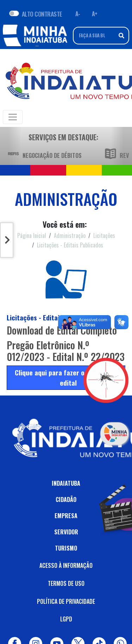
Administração (70, 235)
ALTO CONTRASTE (42, 14)
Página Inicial (32, 235)
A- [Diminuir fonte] (78, 14)
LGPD (66, 619)
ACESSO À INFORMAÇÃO (66, 565)
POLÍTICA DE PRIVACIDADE (66, 601)
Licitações (104, 235)
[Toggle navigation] (13, 117)
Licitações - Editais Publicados (70, 245)
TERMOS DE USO (66, 583)
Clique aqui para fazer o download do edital (68, 378)
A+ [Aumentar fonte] (95, 14)
